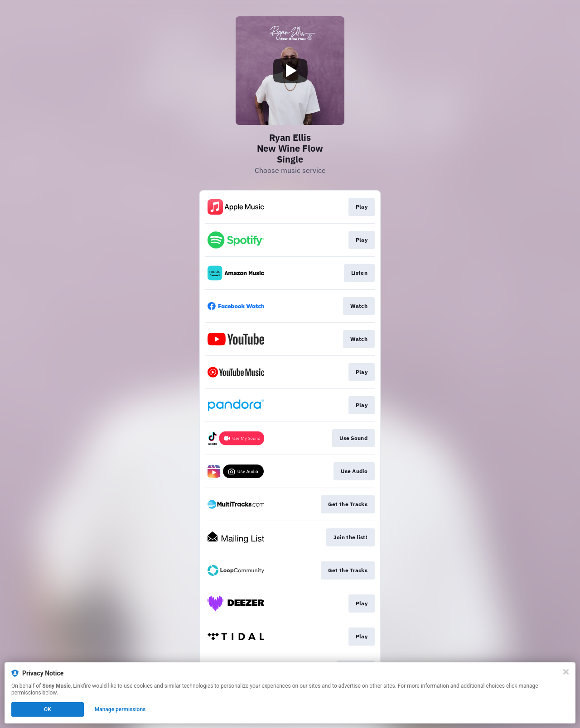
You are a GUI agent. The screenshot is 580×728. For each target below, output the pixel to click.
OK (48, 709)
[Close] (566, 672)
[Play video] (290, 71)
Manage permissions (120, 709)
